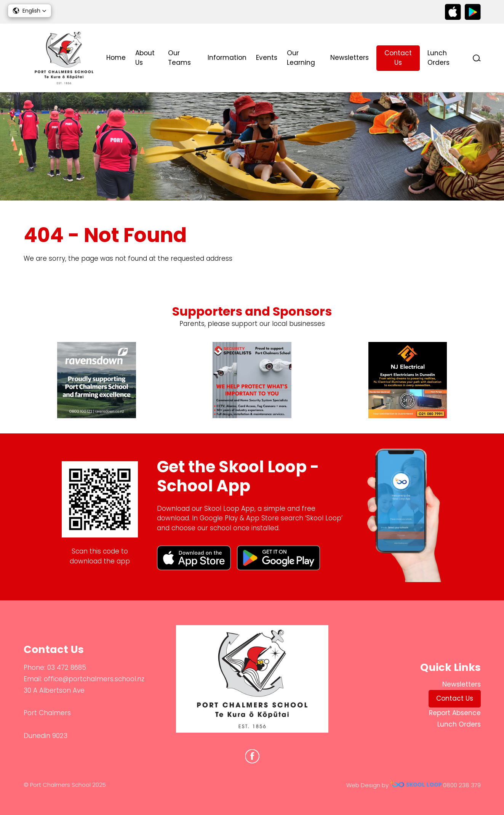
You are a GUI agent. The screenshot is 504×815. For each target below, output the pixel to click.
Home (116, 58)
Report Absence (455, 713)
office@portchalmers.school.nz (94, 679)
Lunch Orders (438, 58)
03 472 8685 (67, 667)
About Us (145, 58)
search (477, 58)
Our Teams (179, 58)
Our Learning (301, 58)
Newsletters (350, 58)
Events (267, 58)
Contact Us (398, 58)
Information (227, 58)
